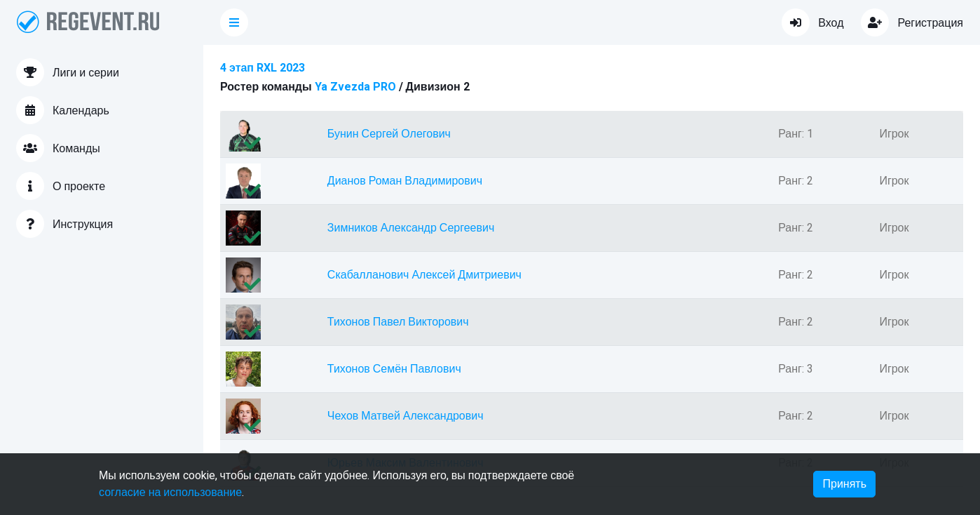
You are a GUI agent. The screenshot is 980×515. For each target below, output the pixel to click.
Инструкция (64, 224)
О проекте (61, 186)
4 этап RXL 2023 (263, 68)
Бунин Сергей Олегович (389, 134)
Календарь (63, 110)
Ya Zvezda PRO (355, 87)
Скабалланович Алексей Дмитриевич (424, 275)
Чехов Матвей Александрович (406, 416)
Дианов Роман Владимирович (405, 181)
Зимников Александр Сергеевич (411, 228)
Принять (844, 484)
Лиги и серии (68, 72)
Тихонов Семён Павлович (394, 369)
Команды (58, 148)
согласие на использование (170, 493)
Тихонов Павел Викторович (398, 322)
